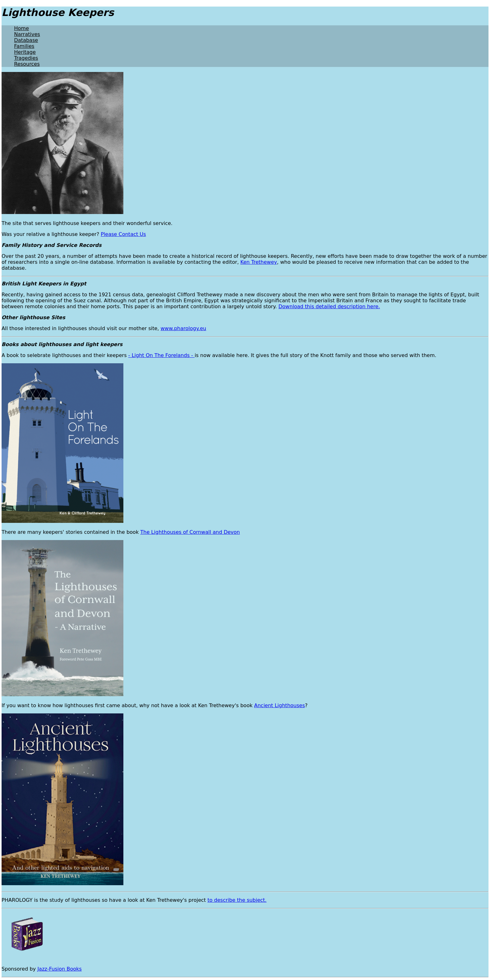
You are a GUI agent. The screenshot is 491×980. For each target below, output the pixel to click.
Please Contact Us (123, 234)
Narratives (27, 34)
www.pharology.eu (183, 328)
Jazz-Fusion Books (59, 969)
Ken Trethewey (259, 262)
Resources (27, 64)
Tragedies (26, 58)
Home (21, 28)
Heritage (25, 52)
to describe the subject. (237, 900)
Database (26, 40)
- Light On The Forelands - (162, 355)
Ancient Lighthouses (280, 705)
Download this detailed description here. (329, 306)
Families (24, 46)
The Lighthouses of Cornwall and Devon (190, 532)
